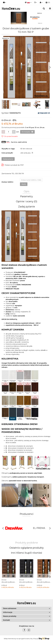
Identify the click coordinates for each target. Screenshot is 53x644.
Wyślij (24, 184)
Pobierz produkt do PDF (13, 165)
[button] (48, 3)
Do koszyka (27, 132)
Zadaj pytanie (8, 159)
